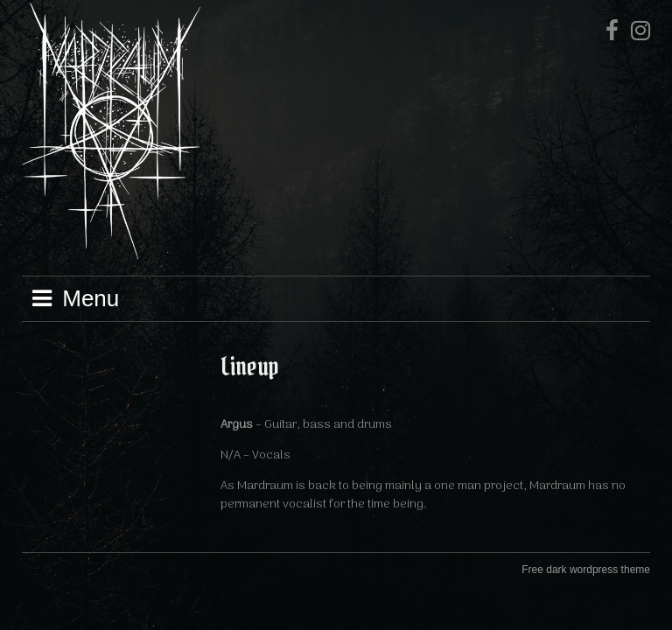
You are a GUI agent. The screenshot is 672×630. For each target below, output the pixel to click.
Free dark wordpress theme (586, 570)
